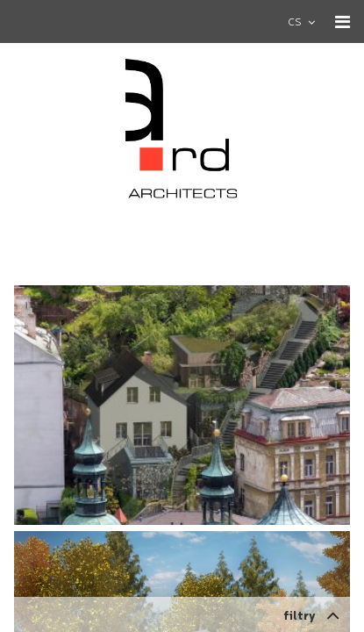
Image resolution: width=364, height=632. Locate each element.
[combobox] (309, 22)
